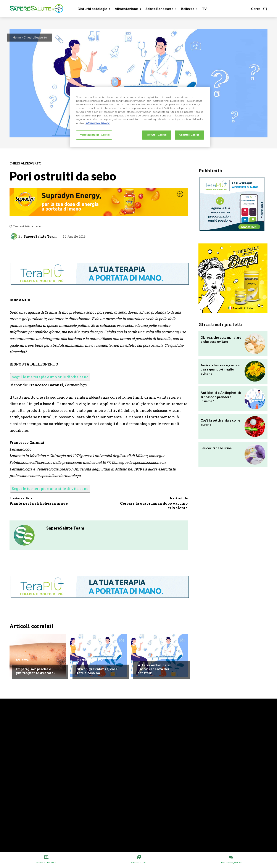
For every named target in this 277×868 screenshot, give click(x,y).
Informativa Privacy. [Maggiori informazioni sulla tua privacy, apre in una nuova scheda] (98, 123)
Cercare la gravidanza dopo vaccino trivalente (154, 505)
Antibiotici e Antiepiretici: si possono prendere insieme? (221, 397)
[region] (140, 117)
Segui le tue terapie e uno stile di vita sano (50, 377)
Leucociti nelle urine (216, 448)
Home (17, 37)
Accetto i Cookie (189, 135)
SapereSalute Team (40, 236)
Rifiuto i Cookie (157, 135)
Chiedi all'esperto (35, 37)
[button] (259, 9)
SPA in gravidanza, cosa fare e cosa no (97, 671)
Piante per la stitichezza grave (39, 503)
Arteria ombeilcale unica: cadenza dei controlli (154, 669)
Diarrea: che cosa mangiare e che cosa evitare (221, 340)
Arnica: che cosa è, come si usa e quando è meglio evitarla (221, 369)
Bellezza (22, 660)
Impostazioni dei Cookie (94, 135)
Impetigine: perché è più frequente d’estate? (36, 671)
